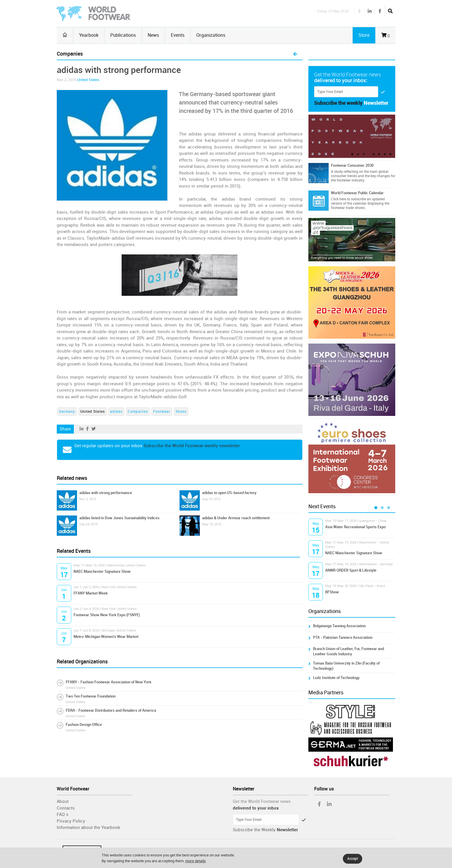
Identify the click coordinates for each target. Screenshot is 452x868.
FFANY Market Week (91, 593)
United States (88, 80)
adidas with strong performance (106, 493)
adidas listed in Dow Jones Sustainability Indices (119, 518)
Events (178, 35)
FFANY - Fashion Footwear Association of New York (109, 682)
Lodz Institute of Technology (336, 678)
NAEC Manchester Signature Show (102, 571)
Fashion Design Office (84, 725)
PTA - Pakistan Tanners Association (343, 637)
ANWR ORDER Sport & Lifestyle (351, 570)
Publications (123, 35)
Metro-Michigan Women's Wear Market (106, 637)
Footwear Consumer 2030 (352, 165)
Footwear (162, 412)
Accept (353, 859)
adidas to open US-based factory (229, 493)
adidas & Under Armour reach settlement (236, 518)
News (153, 35)
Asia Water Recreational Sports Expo (355, 527)
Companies (138, 412)
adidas (116, 412)
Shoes (181, 412)
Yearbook (89, 35)
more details (196, 861)
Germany (67, 412)
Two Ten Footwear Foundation (91, 696)
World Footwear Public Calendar (357, 193)
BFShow (332, 592)
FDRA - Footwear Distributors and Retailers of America (111, 710)
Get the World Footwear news (262, 801)
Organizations (211, 35)
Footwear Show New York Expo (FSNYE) (107, 615)
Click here (338, 199)
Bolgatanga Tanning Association (339, 626)
